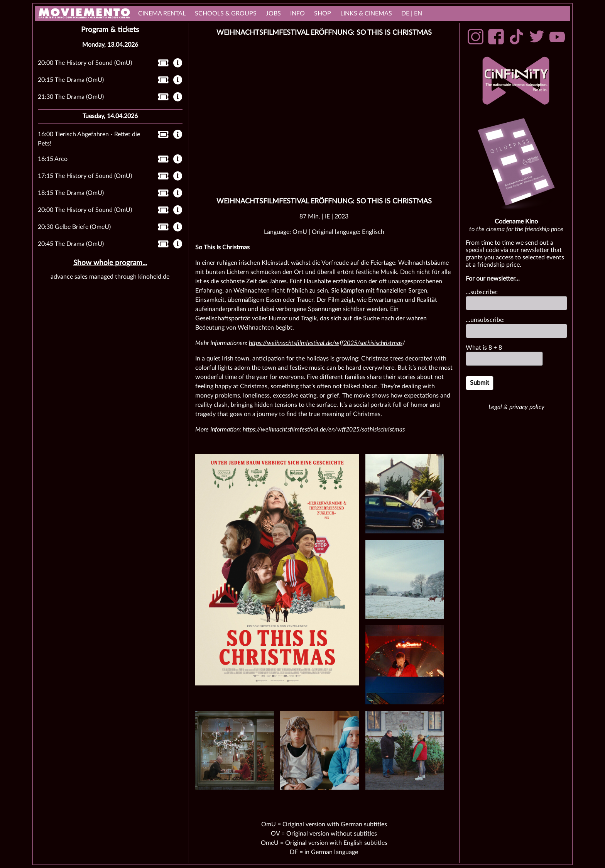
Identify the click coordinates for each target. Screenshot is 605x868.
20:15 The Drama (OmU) (71, 80)
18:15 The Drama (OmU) (71, 193)
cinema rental (162, 14)
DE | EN (412, 14)
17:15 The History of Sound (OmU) (85, 176)
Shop (323, 14)
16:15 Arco (53, 159)
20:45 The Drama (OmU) (71, 244)
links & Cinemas (366, 14)
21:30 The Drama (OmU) (71, 97)
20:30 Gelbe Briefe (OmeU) (74, 227)
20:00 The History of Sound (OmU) (85, 63)
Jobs (273, 14)
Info (297, 14)
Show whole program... (110, 263)
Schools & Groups (226, 14)
